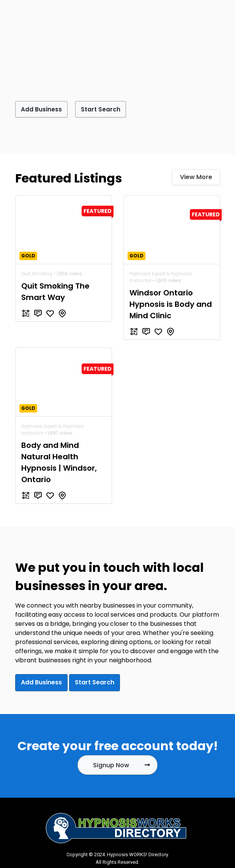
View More (196, 177)
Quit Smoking (37, 273)
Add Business (44, 109)
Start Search (107, 109)
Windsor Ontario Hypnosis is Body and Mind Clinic (171, 304)
